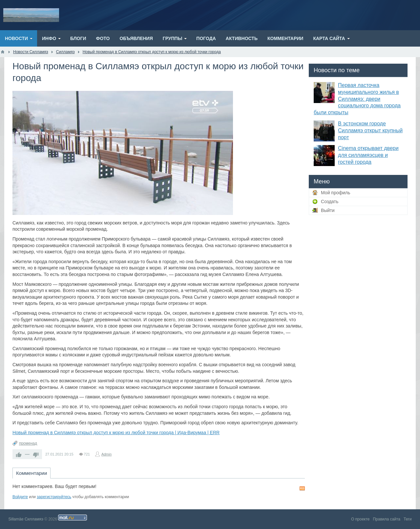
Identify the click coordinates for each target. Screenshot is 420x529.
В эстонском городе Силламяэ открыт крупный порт (370, 130)
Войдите (20, 497)
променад (28, 443)
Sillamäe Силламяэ (26, 519)
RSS (302, 488)
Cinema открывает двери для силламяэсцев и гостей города (368, 155)
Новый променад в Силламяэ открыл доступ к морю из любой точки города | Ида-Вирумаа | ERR (116, 433)
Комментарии (31, 473)
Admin (106, 454)
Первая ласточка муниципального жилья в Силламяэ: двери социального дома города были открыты (357, 99)
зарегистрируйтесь (54, 497)
